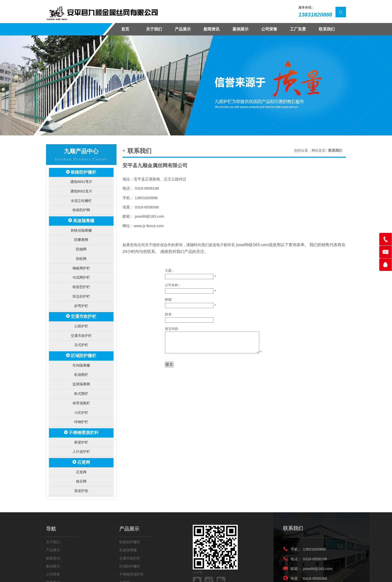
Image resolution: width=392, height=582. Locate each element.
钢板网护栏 (81, 263)
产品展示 (183, 29)
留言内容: (172, 327)
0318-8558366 (315, 562)
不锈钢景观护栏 (131, 558)
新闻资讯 (211, 29)
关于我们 (154, 29)
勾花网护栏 (81, 272)
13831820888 (315, 15)
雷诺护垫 (81, 474)
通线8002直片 (81, 190)
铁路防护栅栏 (83, 172)
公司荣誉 (269, 29)
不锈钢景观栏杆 (83, 419)
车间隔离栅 (81, 355)
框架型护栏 (81, 281)
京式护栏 (81, 336)
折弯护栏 (81, 299)
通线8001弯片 (81, 181)
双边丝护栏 (81, 290)
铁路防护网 (81, 208)
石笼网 (83, 448)
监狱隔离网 (81, 373)
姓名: (169, 312)
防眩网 (81, 254)
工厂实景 (298, 29)
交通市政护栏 (83, 309)
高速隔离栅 (83, 218)
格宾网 (81, 466)
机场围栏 (81, 364)
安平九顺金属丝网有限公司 (84, 574)
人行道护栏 (81, 437)
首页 (125, 29)
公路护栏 (81, 318)
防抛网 (81, 245)
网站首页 (318, 151)
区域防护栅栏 (83, 346)
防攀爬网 (81, 236)
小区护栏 (81, 400)
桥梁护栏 (81, 428)
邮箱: (169, 298)
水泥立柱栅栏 (81, 199)
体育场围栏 (81, 391)
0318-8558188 (315, 542)
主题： (170, 269)
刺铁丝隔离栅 (81, 227)
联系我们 (327, 29)
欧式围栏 (81, 382)
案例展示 (240, 29)
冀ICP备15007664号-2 (179, 574)
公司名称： (173, 283)
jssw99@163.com (250, 245)
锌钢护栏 (81, 409)
